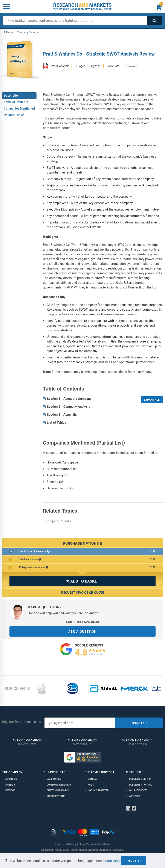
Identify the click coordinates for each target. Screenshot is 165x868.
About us (11, 779)
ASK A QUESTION (82, 632)
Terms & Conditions (98, 844)
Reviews (10, 790)
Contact (93, 779)
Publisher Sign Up (141, 779)
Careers (11, 785)
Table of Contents (16, 102)
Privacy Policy (76, 844)
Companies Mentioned (19, 108)
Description (12, 96)
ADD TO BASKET (82, 581)
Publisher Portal (140, 785)
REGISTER (139, 723)
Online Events (138, 790)
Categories (54, 779)
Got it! (134, 861)
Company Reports (58, 521)
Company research (59, 785)
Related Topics (14, 115)
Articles (135, 796)
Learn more (112, 861)
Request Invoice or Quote (83, 593)
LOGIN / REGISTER (98, 790)
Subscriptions (56, 796)
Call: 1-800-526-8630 (82, 622)
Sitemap (60, 844)
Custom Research (58, 790)
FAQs (91, 785)
